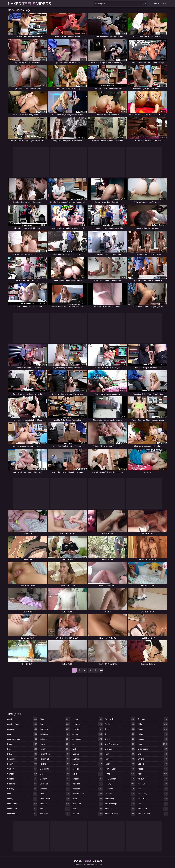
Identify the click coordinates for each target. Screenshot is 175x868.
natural (87, 814)
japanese (87, 739)
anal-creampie (22, 739)
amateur (22, 719)
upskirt (153, 764)
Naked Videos (29, 4)
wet (153, 789)
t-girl (153, 724)
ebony (55, 719)
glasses (55, 789)
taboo (153, 729)
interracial (87, 724)
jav (87, 744)
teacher (153, 739)
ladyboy (87, 759)
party (120, 764)
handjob (55, 804)
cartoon (22, 774)
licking (87, 774)
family (55, 749)
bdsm (22, 754)
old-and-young (120, 744)
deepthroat (22, 804)
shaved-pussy (120, 814)
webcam (153, 784)
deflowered (22, 814)
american (22, 729)
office (120, 729)
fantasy (55, 764)
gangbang (55, 769)
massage (87, 789)
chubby (22, 789)
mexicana (87, 804)
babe (22, 744)
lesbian (87, 769)
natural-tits (120, 719)
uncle (153, 754)
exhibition (55, 734)
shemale (153, 719)
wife (153, 804)
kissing (87, 754)
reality (120, 784)
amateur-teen (22, 724)
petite (120, 774)
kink (87, 749)
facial (55, 744)
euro (55, 724)
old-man (120, 749)
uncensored (153, 749)
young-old (153, 809)
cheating (22, 784)
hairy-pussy (55, 799)
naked (87, 809)
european (55, 729)
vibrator (153, 769)
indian (87, 719)
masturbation (87, 794)
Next (101, 670)
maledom (87, 784)
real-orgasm (120, 779)
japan (87, 734)
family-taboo (55, 759)
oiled (120, 739)
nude (120, 724)
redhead (120, 789)
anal (22, 734)
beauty (22, 764)
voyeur (153, 779)
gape (55, 774)
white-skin (153, 799)
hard (55, 809)
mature (87, 799)
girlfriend (55, 784)
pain (120, 754)
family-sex (55, 754)
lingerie (87, 779)
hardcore (55, 814)
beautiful (22, 759)
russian (120, 794)
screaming (120, 799)
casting (22, 779)
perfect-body (120, 769)
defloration (22, 809)
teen (153, 744)
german (55, 779)
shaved (120, 809)
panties (120, 759)
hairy (55, 794)
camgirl (22, 769)
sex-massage (120, 804)
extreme (55, 739)
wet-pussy (153, 794)
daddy (22, 799)
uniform (153, 759)
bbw (22, 749)
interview (87, 729)
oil (120, 734)
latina (87, 764)
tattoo (153, 734)
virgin (153, 774)
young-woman (153, 814)
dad (22, 794)
